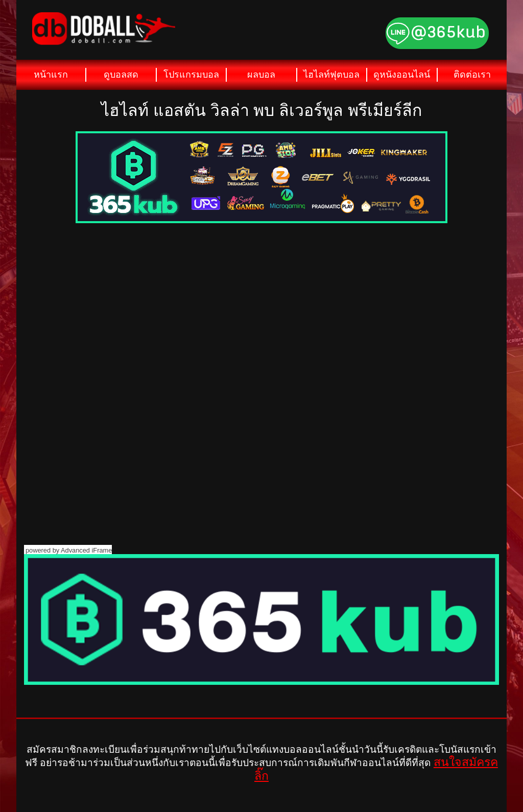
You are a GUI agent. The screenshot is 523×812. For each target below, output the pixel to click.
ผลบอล (261, 75)
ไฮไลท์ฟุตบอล (331, 75)
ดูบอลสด (121, 75)
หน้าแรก (51, 75)
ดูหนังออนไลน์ (402, 75)
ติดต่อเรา (472, 75)
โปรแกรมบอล (191, 75)
